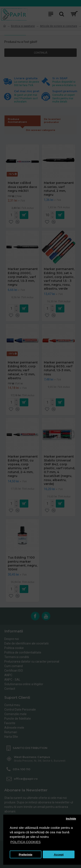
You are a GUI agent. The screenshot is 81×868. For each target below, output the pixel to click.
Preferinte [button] (26, 855)
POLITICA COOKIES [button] (25, 842)
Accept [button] (59, 855)
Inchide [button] (71, 819)
